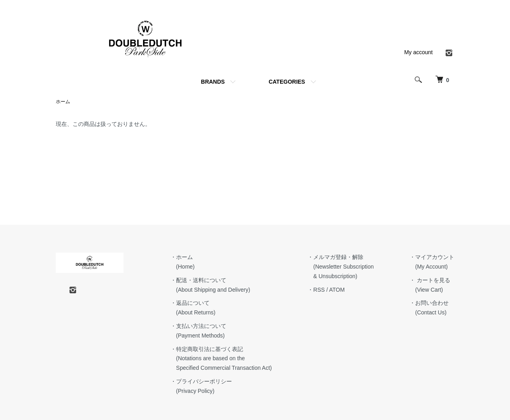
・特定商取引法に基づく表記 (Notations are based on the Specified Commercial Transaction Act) (221, 359)
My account (418, 52)
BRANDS (213, 82)
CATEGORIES (287, 82)
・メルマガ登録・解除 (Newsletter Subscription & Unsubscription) (341, 267)
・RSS (316, 290)
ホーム (63, 102)
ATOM (337, 290)
